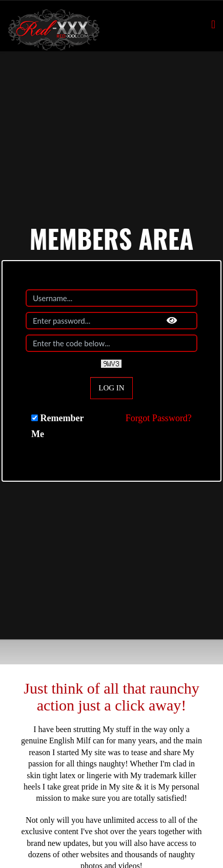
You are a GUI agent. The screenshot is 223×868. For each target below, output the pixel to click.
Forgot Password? (159, 418)
